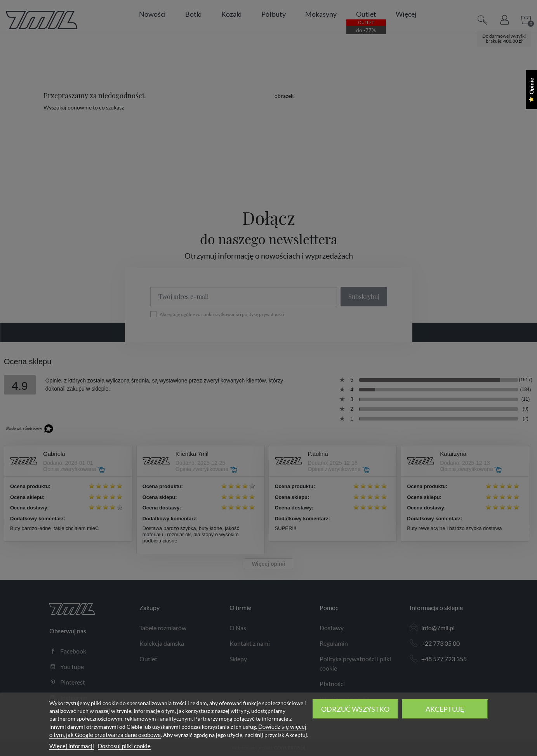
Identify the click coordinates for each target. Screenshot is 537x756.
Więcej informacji (72, 746)
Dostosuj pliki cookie (124, 746)
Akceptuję (445, 709)
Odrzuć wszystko (355, 709)
